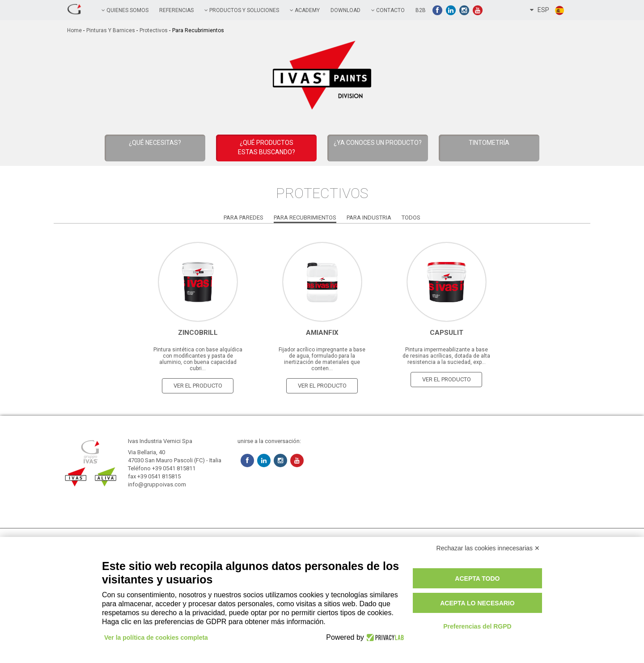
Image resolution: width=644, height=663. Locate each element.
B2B (421, 10)
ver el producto (198, 386)
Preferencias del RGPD (477, 626)
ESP (547, 10)
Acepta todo (477, 579)
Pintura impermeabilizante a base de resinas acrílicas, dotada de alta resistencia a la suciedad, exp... (446, 356)
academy (305, 10)
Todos (411, 217)
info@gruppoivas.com (157, 484)
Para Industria (369, 217)
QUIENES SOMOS (125, 10)
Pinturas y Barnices (111, 30)
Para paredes (244, 217)
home (74, 30)
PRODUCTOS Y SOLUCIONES (242, 10)
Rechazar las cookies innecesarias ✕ (488, 548)
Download (345, 10)
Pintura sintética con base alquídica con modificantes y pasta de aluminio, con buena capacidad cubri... (198, 359)
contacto (388, 10)
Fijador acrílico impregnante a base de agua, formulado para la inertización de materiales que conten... (322, 359)
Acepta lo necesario (477, 603)
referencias (176, 10)
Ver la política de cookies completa (156, 638)
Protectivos (154, 30)
